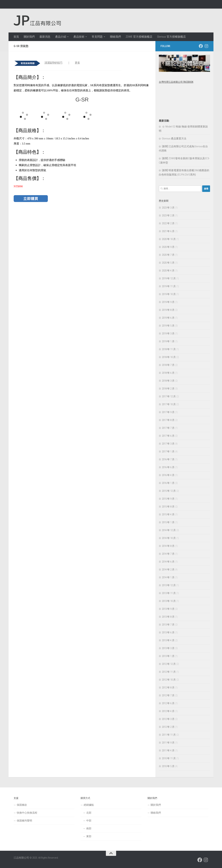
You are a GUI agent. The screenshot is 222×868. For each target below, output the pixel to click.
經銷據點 (89, 805)
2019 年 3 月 (168, 334)
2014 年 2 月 (168, 570)
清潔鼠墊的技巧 (53, 63)
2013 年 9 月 (168, 609)
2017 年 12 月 (169, 396)
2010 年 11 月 (169, 758)
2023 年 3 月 (168, 208)
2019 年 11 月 (169, 286)
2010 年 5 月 (168, 766)
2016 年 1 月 (168, 483)
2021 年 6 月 (168, 231)
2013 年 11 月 (169, 593)
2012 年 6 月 (168, 703)
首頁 (16, 37)
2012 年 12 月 (169, 664)
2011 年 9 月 (168, 743)
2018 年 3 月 (168, 381)
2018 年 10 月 (169, 357)
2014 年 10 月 (169, 538)
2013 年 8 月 (168, 617)
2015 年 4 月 (168, 514)
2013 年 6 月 (168, 632)
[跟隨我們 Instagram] (206, 46)
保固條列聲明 (24, 821)
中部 (89, 821)
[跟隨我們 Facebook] (201, 46)
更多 (77, 63)
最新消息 (45, 37)
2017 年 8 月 (168, 420)
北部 (89, 813)
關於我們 (29, 37)
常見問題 (97, 37)
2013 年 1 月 (168, 656)
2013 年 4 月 (168, 640)
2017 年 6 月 (168, 436)
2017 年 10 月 (169, 404)
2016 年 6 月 (168, 467)
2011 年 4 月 (168, 750)
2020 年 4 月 (168, 271)
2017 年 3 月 (168, 444)
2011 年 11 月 (169, 735)
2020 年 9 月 (168, 247)
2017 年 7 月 (168, 428)
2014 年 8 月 (168, 546)
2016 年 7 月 (168, 459)
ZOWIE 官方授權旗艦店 (139, 37)
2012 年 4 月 (168, 711)
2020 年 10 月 (169, 239)
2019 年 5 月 (168, 326)
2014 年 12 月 (169, 530)
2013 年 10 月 (169, 601)
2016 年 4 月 (168, 475)
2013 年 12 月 (169, 585)
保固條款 (22, 805)
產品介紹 (61, 37)
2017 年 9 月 (168, 412)
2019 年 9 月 (168, 302)
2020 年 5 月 (168, 263)
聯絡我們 (115, 37)
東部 (89, 836)
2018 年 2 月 (168, 389)
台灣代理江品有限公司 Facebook (176, 82)
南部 (89, 828)
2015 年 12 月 (169, 491)
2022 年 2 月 (168, 223)
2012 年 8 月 (168, 688)
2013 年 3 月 (168, 648)
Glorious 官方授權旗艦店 (171, 37)
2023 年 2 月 (168, 216)
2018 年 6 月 (168, 373)
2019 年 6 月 (168, 318)
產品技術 (79, 37)
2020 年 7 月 (168, 255)
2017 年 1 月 (168, 452)
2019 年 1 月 (168, 341)
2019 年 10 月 (169, 294)
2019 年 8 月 (168, 310)
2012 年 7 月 (168, 695)
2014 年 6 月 (168, 562)
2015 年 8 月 (168, 507)
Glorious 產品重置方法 (174, 139)
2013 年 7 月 (168, 625)
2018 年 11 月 (169, 349)
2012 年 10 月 (169, 680)
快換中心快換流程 (27, 813)
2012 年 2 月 (168, 727)
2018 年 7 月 (168, 365)
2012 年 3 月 (168, 719)
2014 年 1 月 (168, 577)
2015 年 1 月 (168, 522)
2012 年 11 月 (169, 672)
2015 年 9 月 (168, 499)
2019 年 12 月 (169, 278)
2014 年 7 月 (168, 554)
